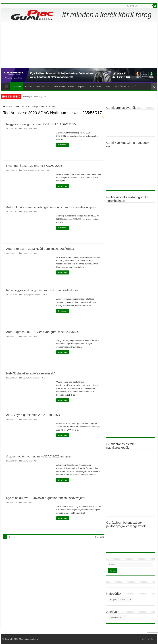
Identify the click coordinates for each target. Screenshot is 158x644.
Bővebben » (63, 145)
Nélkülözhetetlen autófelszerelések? (31, 373)
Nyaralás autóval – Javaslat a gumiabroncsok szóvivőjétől (46, 498)
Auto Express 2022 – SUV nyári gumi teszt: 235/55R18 (44, 332)
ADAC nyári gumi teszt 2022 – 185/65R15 (35, 415)
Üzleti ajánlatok (34, 378)
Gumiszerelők (59, 87)
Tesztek (28, 87)
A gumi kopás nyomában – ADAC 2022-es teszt (39, 456)
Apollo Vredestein (35, 295)
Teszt (30, 129)
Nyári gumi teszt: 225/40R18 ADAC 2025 (34, 166)
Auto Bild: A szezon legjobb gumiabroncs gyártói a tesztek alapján (51, 207)
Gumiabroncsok (42, 87)
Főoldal (6, 86)
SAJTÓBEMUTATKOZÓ (101, 87)
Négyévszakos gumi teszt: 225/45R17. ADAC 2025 (41, 124)
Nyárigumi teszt (34, 170)
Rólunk (71, 87)
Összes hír (17, 87)
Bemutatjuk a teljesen (31, 97)
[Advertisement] (79, 45)
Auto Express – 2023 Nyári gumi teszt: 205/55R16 (40, 249)
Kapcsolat (82, 87)
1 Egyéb (24, 129)
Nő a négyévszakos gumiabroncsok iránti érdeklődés (42, 290)
